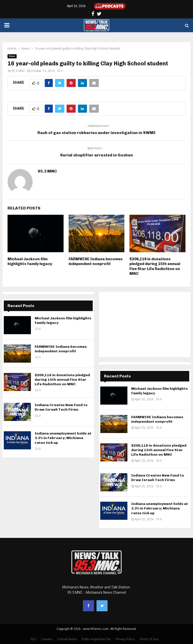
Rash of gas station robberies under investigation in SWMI (96, 133)
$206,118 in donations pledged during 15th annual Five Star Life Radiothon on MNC (155, 266)
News (12, 56)
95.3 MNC (18, 71)
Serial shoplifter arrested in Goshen (96, 155)
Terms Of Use (149, 639)
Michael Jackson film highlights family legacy (30, 262)
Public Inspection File (96, 639)
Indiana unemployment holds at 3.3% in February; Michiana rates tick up (63, 438)
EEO (34, 639)
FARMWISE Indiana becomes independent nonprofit (96, 262)
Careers (47, 639)
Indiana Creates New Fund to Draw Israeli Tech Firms (61, 407)
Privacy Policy (125, 639)
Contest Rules (67, 639)
